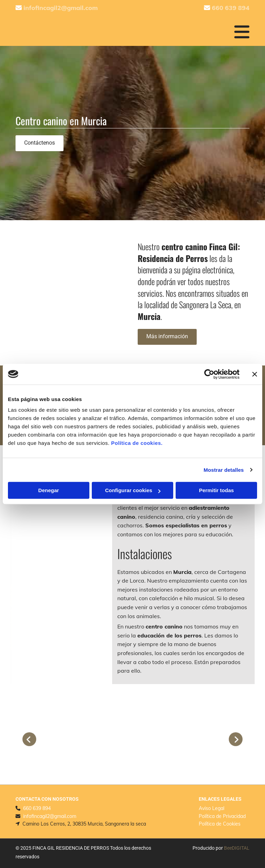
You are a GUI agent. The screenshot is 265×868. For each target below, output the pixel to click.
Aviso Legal (212, 808)
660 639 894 (37, 808)
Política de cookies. (137, 443)
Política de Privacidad (222, 816)
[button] (40, 143)
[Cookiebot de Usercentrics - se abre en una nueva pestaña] (209, 374)
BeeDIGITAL (237, 848)
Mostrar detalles (224, 470)
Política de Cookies (220, 824)
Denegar (49, 490)
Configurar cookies (133, 490)
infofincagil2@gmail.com (50, 816)
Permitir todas (217, 490)
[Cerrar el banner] (255, 374)
